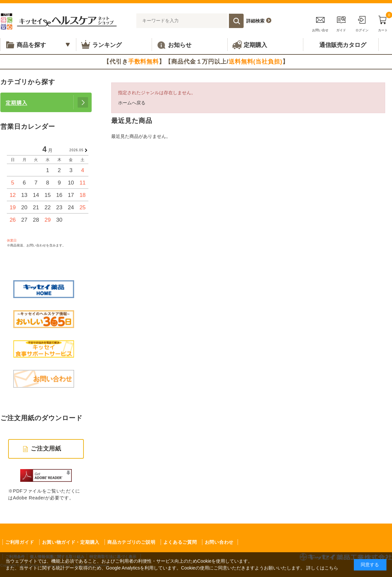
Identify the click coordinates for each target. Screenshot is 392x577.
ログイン (362, 23)
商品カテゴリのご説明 (131, 542)
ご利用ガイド (20, 542)
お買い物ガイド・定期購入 (71, 542)
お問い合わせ (219, 542)
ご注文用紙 (46, 449)
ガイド (341, 23)
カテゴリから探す (28, 82)
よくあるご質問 (180, 542)
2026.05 (76, 150)
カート (383, 23)
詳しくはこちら (322, 568)
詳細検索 (255, 21)
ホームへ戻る (132, 103)
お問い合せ (320, 23)
